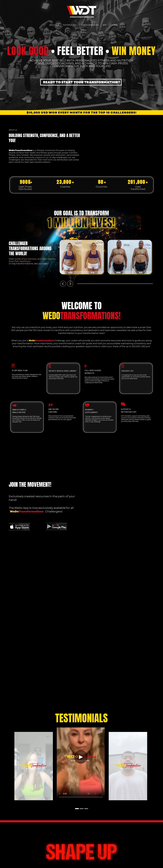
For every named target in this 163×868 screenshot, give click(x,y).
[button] (21, 766)
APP (105, 25)
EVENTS (114, 25)
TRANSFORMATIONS (89, 25)
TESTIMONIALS (69, 25)
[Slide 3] (86, 809)
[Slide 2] (82, 809)
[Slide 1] (77, 809)
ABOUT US (54, 25)
